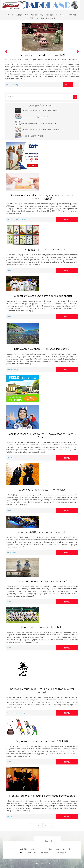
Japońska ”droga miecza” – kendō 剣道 (42, 490)
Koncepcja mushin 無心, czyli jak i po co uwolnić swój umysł (42, 691)
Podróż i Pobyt (13, 370)
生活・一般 (29, 15)
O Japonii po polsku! (48, 18)
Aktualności (11, 458)
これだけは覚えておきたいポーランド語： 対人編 (40, 129)
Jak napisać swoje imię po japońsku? (35, 117)
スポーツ (63, 15)
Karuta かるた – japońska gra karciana (42, 250)
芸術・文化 (49, 15)
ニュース (11, 15)
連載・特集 (34, 18)
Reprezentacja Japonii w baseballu (42, 627)
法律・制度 (73, 15)
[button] (6, 55)
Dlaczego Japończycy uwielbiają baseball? (42, 581)
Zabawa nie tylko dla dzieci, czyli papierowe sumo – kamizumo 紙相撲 (42, 197)
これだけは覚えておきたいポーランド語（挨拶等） (40, 110)
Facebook (47, 841)
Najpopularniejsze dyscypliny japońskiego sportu (42, 296)
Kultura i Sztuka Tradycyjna (17, 219)
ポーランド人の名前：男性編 (32, 136)
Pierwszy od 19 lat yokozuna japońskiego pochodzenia (42, 796)
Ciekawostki (12, 553)
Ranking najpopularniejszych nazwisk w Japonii (38, 123)
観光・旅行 (39, 15)
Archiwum (11, 816)
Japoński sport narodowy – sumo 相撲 (42, 55)
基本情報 (19, 15)
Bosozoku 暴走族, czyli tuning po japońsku (42, 532)
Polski (8, 85)
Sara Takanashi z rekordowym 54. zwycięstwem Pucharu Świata (42, 436)
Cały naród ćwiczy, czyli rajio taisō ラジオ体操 (42, 741)
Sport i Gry (14, 85)
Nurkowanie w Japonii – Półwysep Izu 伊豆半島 (42, 349)
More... (68, 85)
